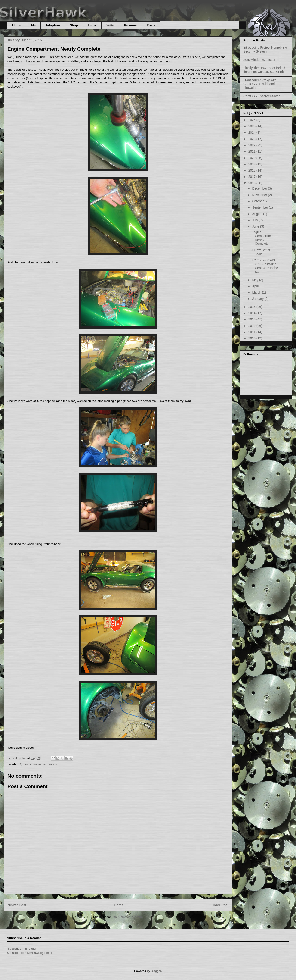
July (255, 220)
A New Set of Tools (261, 252)
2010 (252, 338)
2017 (252, 177)
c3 (20, 764)
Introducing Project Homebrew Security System (265, 49)
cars (26, 764)
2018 (252, 170)
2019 (252, 164)
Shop (74, 25)
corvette (35, 764)
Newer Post (17, 905)
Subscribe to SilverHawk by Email (29, 953)
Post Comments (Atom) (127, 917)
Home (17, 25)
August (257, 214)
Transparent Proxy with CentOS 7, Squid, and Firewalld (260, 84)
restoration (50, 764)
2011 (252, 332)
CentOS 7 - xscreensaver (261, 96)
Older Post (220, 905)
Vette (110, 25)
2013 (252, 319)
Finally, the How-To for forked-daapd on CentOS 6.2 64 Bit (265, 70)
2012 (252, 326)
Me (33, 25)
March (257, 292)
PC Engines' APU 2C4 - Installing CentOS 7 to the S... (265, 266)
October (258, 201)
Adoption (53, 25)
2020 (252, 158)
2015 (252, 307)
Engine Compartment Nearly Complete (263, 238)
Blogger (156, 971)
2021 (252, 151)
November (260, 195)
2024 (252, 132)
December (260, 188)
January (258, 299)
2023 (252, 139)
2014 (252, 313)
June (256, 226)
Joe (24, 758)
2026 (252, 120)
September (260, 207)
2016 (252, 183)
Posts (151, 25)
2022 (252, 145)
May (256, 280)
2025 (252, 126)
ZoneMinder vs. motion (260, 60)
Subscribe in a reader (22, 949)
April (256, 286)
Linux (92, 25)
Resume (130, 25)
